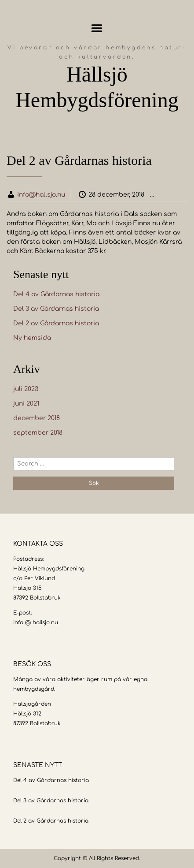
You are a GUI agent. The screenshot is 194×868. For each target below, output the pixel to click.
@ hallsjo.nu (42, 622)
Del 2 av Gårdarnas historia (56, 323)
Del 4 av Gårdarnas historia (56, 294)
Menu (97, 28)
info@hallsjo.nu (41, 195)
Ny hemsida (32, 338)
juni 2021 (26, 404)
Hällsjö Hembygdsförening (97, 87)
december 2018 (37, 418)
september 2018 (38, 433)
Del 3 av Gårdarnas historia (56, 309)
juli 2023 (26, 389)
